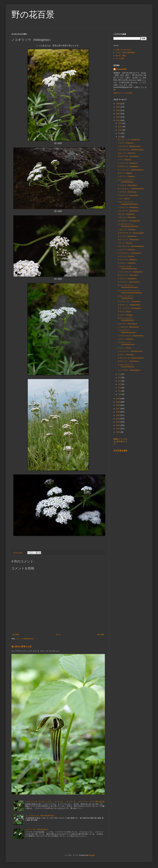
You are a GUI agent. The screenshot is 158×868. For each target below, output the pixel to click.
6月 (120, 378)
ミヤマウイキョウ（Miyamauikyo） (131, 336)
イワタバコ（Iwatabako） (128, 279)
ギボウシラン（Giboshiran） (129, 361)
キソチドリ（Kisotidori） (127, 263)
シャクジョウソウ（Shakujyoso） (131, 272)
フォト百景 (120, 58)
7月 (120, 374)
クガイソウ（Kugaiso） (127, 176)
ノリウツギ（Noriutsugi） (128, 192)
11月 (120, 127)
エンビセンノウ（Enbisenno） (129, 140)
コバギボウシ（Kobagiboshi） (129, 221)
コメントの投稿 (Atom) (25, 639)
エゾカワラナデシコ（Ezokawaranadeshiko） (129, 225)
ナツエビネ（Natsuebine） (128, 185)
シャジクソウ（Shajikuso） (128, 163)
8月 (120, 137)
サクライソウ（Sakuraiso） (128, 275)
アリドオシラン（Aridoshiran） (130, 302)
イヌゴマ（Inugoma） (126, 143)
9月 (120, 133)
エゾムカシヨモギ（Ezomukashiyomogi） (128, 267)
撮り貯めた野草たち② (21, 647)
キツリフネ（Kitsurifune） (128, 236)
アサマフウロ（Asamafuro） (129, 156)
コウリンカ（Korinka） (127, 256)
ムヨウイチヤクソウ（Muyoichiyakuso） (127, 366)
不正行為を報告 (120, 451)
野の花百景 (33, 15)
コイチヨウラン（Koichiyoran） (130, 253)
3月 (120, 388)
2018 (118, 405)
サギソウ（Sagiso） (125, 173)
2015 (118, 415)
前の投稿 (101, 635)
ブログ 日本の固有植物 (125, 53)
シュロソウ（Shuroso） (127, 250)
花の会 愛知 (121, 56)
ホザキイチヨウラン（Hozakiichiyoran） (127, 319)
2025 (118, 107)
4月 (120, 384)
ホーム (58, 635)
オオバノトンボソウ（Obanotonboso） (126, 297)
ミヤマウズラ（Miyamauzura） (130, 146)
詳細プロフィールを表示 (123, 93)
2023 (118, 114)
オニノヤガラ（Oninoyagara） (129, 370)
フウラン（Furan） (125, 348)
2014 (118, 419)
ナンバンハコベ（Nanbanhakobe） (131, 170)
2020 (118, 399)
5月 (120, 381)
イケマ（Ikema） (124, 199)
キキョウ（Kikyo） (125, 312)
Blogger (92, 855)
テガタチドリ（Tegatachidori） (130, 305)
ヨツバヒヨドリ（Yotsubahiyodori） (131, 189)
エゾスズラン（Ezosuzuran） (129, 282)
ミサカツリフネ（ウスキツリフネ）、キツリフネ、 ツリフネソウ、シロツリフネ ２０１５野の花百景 (65, 802)
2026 (118, 104)
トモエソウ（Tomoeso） (127, 230)
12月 (120, 123)
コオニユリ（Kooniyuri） (127, 217)
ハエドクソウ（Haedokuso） (129, 211)
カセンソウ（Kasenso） (127, 153)
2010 (118, 432)
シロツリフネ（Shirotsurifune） (37, 829)
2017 (118, 409)
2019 (118, 402)
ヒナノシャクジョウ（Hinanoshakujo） (126, 181)
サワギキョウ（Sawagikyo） (129, 166)
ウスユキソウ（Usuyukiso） (128, 195)
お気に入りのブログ (123, 50)
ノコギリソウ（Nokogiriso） (129, 207)
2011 (118, 429)
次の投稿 (16, 635)
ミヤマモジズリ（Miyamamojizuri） (131, 150)
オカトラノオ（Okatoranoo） (129, 240)
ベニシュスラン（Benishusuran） (131, 351)
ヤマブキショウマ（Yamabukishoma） (127, 343)
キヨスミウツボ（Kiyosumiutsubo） (131, 358)
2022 (118, 117)
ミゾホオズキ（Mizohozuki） (129, 327)
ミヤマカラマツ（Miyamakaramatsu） (127, 331)
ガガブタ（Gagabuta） (127, 214)
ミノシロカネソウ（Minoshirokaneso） (40, 816)
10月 (120, 130)
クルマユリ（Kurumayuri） (128, 324)
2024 (118, 110)
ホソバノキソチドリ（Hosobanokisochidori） (128, 286)
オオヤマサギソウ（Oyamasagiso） (131, 233)
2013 (118, 422)
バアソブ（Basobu (126, 243)
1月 (120, 394)
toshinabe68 (121, 69)
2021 (118, 120)
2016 (118, 412)
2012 (118, 425)
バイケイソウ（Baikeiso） (128, 260)
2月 (120, 391)
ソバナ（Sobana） (125, 160)
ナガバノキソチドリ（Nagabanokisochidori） (128, 203)
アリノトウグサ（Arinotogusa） (130, 308)
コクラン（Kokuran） (126, 339)
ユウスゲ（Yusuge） (126, 315)
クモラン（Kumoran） (126, 355)
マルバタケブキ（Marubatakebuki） (131, 246)
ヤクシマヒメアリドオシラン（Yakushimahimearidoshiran (130, 292)
